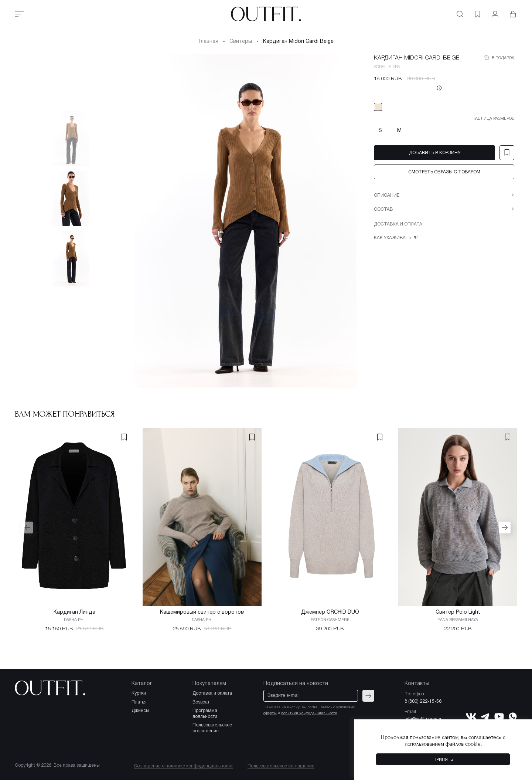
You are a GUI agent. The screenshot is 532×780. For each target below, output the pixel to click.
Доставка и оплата (398, 224)
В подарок (502, 58)
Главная (209, 42)
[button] (27, 528)
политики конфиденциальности (309, 713)
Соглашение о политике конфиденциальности (183, 766)
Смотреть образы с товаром (444, 172)
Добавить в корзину (435, 153)
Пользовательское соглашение (281, 766)
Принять (443, 760)
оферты (270, 713)
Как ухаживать (393, 238)
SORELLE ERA (387, 67)
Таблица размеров (494, 119)
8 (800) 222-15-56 (423, 701)
